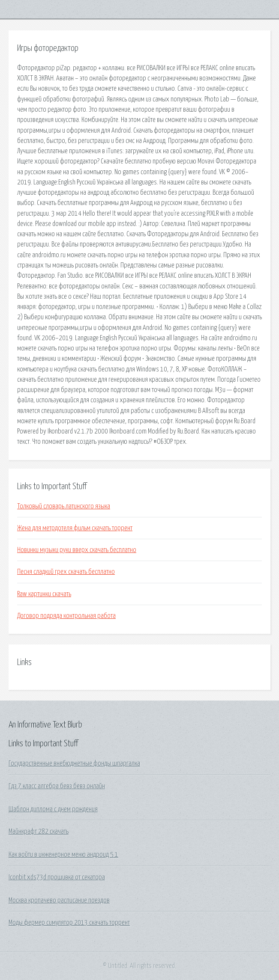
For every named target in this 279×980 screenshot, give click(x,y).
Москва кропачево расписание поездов (59, 900)
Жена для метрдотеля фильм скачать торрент (75, 528)
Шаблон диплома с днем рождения (53, 809)
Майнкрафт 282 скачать (39, 832)
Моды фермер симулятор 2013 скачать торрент (69, 923)
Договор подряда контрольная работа (66, 616)
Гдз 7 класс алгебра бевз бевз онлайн (57, 786)
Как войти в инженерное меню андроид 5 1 (63, 855)
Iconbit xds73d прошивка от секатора (57, 877)
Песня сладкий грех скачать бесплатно (66, 572)
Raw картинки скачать (44, 594)
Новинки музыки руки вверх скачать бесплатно (77, 550)
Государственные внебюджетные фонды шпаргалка (74, 763)
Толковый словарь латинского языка (64, 506)
